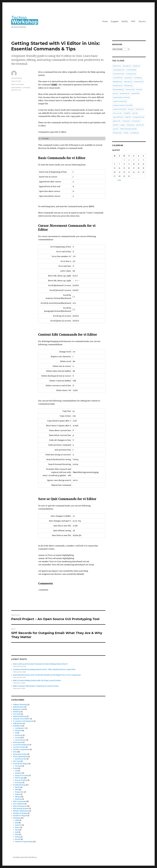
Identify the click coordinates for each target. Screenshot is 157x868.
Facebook (18, 766)
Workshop (17, 818)
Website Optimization (21, 811)
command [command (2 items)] (131, 70)
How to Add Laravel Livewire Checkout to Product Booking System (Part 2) (40, 664)
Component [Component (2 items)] (118, 74)
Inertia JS (18, 825)
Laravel (18, 738)
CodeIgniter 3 (20, 728)
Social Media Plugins (21, 764)
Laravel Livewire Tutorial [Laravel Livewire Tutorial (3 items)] (123, 105)
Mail (17, 832)
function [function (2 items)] (130, 89)
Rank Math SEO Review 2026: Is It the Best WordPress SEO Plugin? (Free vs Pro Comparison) (47, 675)
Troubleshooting (19, 785)
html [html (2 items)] (139, 89)
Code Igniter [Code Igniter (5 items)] (119, 70)
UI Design (19, 783)
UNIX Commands (17, 84)
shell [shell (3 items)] (116, 125)
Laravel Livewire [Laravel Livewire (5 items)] (120, 101)
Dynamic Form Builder (21, 719)
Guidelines (17, 726)
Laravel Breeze (20, 740)
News (15, 752)
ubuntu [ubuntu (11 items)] (140, 125)
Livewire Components (21, 749)
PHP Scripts (19, 778)
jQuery (17, 827)
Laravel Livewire (19, 747)
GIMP (17, 820)
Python (18, 794)
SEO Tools (17, 761)
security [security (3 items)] (136, 121)
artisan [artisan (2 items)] (136, 66)
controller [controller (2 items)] (118, 78)
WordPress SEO (21, 759)
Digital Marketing (20, 716)
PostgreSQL (19, 792)
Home (105, 21)
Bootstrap (17, 712)
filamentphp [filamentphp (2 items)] (118, 89)
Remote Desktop (21, 780)
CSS (16, 771)
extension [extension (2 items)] (139, 82)
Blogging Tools (19, 709)
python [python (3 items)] (117, 121)
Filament (18, 731)
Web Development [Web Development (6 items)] (128, 129)
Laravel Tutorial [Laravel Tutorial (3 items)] (119, 109)
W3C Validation (19, 804)
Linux (17, 830)
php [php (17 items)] (128, 117)
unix (20, 90)
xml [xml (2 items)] (126, 133)
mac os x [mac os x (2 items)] (117, 113)
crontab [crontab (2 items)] (138, 78)
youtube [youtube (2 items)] (135, 133)
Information (18, 742)
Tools (15, 768)
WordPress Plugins (20, 816)
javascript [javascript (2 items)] (125, 93)
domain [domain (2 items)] (128, 82)
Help (17, 823)
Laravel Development (21, 745)
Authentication (18, 707)
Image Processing (22, 775)
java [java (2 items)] (115, 93)
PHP (133, 21)
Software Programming (24, 842)
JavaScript (19, 735)
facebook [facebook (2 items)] (118, 85)
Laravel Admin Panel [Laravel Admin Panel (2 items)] (121, 97)
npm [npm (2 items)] (135, 113)
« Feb (119, 180)
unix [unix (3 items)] (115, 129)
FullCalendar (18, 724)
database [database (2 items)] (117, 82)
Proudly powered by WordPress (25, 857)
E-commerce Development (23, 721)
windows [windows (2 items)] (117, 133)
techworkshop (17, 78)
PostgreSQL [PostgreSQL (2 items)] (138, 117)
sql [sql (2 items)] (123, 125)
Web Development (20, 806)
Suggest (115, 21)
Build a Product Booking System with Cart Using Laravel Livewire (37, 681)
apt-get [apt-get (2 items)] (127, 66)
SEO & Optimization (20, 757)
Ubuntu (142, 21)
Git (16, 733)
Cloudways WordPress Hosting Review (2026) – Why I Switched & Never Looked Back (44, 670)
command (26, 88)
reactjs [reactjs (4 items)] (126, 121)
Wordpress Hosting (20, 813)
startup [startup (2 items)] (130, 125)
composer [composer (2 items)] (131, 74)
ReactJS (18, 839)
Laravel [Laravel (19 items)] (135, 93)
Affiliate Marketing (20, 705)
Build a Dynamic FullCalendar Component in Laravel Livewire (36, 686)
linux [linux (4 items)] (131, 109)
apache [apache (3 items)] (117, 66)
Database (18, 773)
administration (16, 88)
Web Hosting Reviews (21, 809)
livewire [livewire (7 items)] (140, 109)
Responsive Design (20, 754)
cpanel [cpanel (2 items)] (128, 78)
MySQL (125, 21)
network (14, 90)
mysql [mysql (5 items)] (127, 113)
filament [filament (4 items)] (128, 85)
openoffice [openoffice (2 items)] (118, 117)
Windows (18, 799)
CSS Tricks (17, 714)
